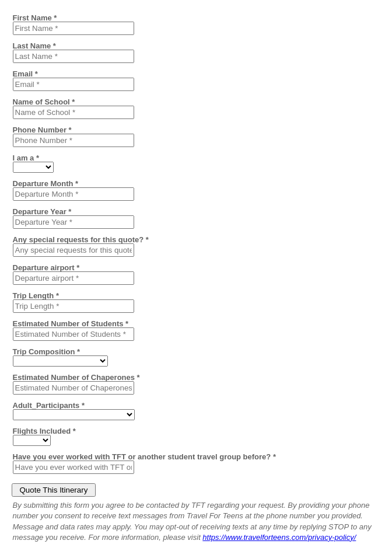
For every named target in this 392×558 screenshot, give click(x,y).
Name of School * (44, 102)
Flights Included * (44, 431)
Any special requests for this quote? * (81, 239)
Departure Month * (46, 183)
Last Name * (34, 46)
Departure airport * (46, 267)
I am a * (26, 158)
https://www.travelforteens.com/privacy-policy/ (279, 537)
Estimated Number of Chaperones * (76, 377)
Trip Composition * (47, 351)
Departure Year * (42, 211)
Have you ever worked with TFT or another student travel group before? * (144, 456)
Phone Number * (42, 130)
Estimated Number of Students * (71, 323)
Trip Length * (36, 295)
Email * (25, 74)
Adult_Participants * (49, 405)
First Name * (35, 18)
